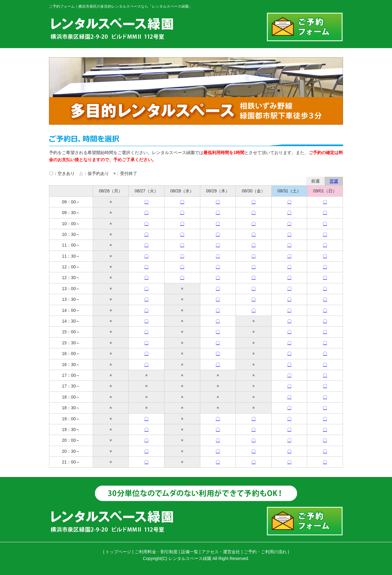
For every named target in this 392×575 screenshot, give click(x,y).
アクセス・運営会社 (221, 552)
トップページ (118, 552)
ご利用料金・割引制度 (156, 552)
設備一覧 (190, 552)
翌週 (334, 181)
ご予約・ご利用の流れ (265, 552)
